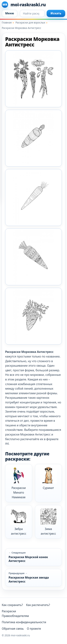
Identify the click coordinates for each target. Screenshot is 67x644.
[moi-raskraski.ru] (33, 5)
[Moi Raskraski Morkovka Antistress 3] (33, 197)
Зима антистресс (48, 522)
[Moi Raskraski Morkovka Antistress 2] (33, 138)
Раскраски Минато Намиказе (19, 483)
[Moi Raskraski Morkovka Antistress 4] (33, 257)
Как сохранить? (12, 605)
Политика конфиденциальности (24, 622)
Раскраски (9, 611)
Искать (56, 13)
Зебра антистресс (19, 522)
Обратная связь (13, 629)
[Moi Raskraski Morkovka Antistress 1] (33, 79)
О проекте (34, 629)
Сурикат (48, 478)
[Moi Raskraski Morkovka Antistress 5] (33, 316)
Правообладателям (15, 616)
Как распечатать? (38, 605)
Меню (10, 13)
